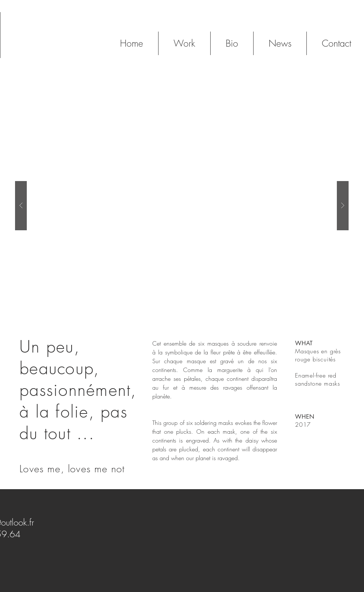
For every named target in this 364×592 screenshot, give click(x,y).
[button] (182, 206)
